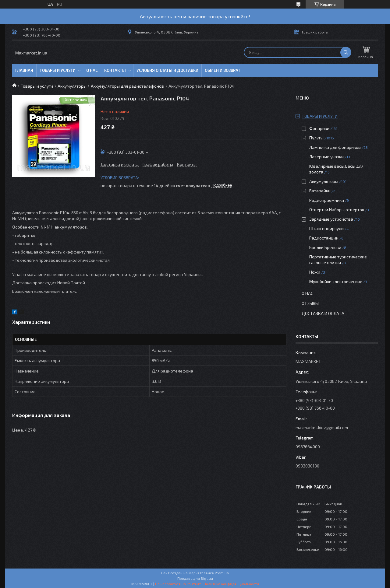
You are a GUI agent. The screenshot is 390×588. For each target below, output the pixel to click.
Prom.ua (222, 573)
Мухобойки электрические (336, 281)
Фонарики (319, 128)
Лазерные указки (326, 157)
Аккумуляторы (72, 86)
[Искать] (346, 52)
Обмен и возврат (223, 70)
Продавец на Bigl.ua (195, 578)
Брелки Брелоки (325, 247)
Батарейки (320, 191)
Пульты (316, 138)
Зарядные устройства (331, 219)
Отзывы (310, 303)
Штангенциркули (326, 228)
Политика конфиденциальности (231, 584)
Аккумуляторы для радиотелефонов (127, 86)
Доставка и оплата (323, 313)
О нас (92, 70)
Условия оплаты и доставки (167, 70)
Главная (24, 70)
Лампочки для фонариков (335, 147)
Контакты (115, 70)
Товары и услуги (58, 70)
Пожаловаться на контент (178, 584)
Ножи (315, 272)
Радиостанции (324, 238)
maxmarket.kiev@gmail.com (322, 427)
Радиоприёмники (327, 200)
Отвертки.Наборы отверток (337, 210)
